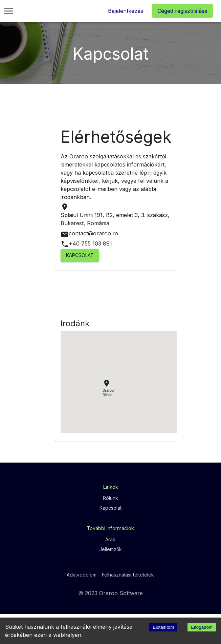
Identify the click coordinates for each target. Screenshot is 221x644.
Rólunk (111, 498)
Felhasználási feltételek (128, 575)
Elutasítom (163, 627)
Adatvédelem (82, 575)
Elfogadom (202, 627)
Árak (110, 539)
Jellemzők (111, 549)
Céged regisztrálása (182, 11)
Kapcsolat (80, 256)
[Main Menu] (9, 11)
